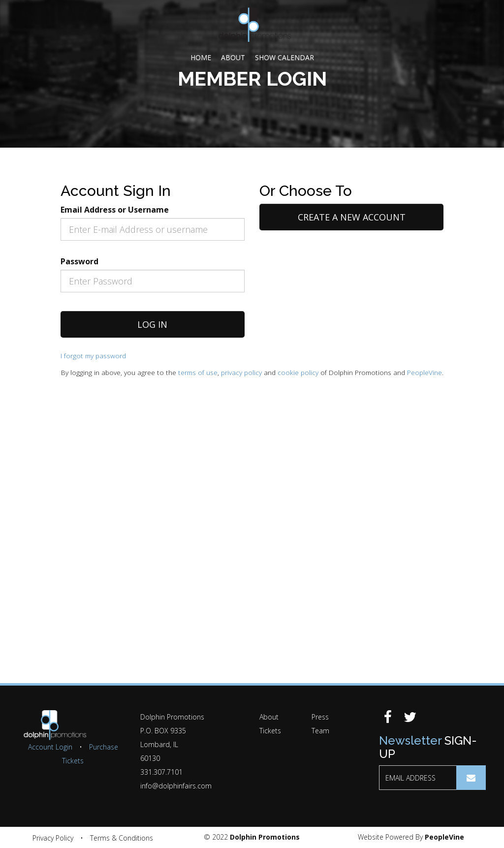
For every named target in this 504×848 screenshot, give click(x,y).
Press (320, 717)
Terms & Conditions (122, 838)
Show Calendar (284, 57)
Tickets (270, 731)
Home (201, 57)
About (233, 57)
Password (79, 261)
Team (320, 731)
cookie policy (298, 372)
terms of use (198, 372)
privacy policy (241, 372)
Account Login (50, 747)
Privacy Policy (53, 838)
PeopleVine (425, 372)
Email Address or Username (115, 210)
